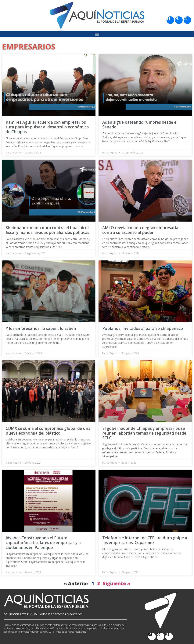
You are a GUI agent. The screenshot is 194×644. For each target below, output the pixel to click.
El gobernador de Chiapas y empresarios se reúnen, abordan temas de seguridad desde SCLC (144, 433)
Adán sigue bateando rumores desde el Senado (140, 125)
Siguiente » (117, 583)
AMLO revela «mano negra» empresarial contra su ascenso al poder (141, 230)
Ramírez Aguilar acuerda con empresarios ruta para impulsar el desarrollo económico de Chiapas (47, 127)
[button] (97, 34)
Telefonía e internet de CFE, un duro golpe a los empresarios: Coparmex (145, 540)
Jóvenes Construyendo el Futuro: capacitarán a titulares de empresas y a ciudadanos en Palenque (43, 543)
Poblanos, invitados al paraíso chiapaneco (143, 328)
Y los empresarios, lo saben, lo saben (41, 328)
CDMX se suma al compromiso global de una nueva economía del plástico (48, 431)
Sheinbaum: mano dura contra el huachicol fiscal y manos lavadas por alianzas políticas (47, 230)
